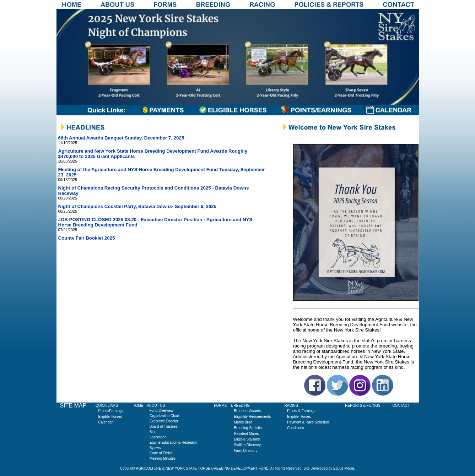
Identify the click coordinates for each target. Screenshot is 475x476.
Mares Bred (243, 422)
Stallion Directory (247, 445)
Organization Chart (164, 416)
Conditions (295, 428)
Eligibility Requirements (252, 417)
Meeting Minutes (163, 458)
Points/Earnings (111, 411)
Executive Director (164, 421)
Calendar (106, 422)
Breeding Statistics (249, 428)
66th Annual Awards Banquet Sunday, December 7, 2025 (121, 138)
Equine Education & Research (173, 442)
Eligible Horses (110, 417)
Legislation (158, 437)
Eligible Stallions (247, 439)
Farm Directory (245, 451)
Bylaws (155, 448)
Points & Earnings (301, 411)
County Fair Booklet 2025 (87, 238)
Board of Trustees (164, 426)
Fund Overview (161, 411)
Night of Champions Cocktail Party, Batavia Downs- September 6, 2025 (137, 206)
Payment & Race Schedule (308, 422)
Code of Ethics (161, 453)
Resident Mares (246, 434)
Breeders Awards (247, 411)
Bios (153, 432)
